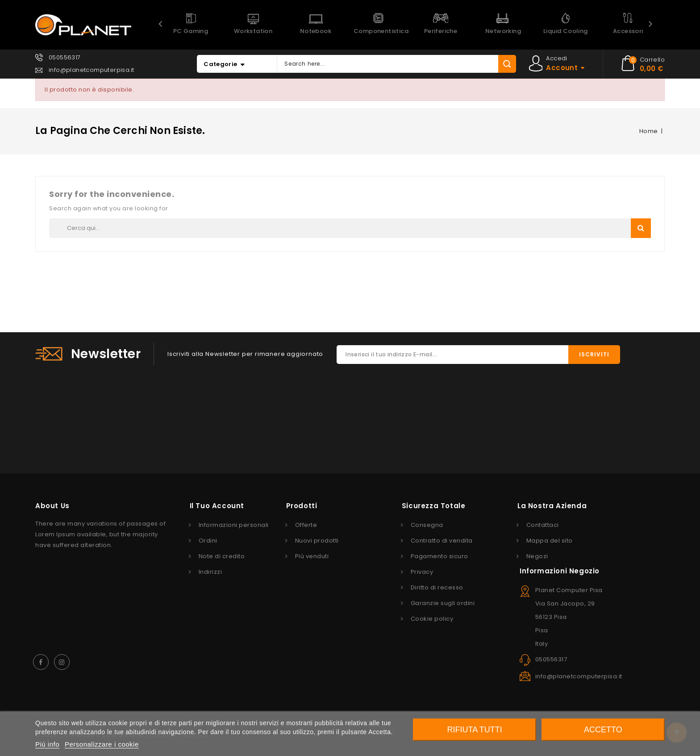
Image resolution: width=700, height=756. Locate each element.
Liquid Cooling (566, 31)
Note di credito (222, 556)
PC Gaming (191, 31)
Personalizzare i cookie (102, 744)
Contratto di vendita (442, 541)
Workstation (253, 31)
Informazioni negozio (560, 571)
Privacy (422, 572)
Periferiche (441, 31)
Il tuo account (217, 506)
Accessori (628, 31)
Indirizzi (210, 572)
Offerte (306, 525)
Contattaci (543, 525)
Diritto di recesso (437, 587)
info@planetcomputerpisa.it (91, 70)
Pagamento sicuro (440, 556)
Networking (503, 31)
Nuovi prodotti (317, 541)
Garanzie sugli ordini (443, 603)
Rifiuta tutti (475, 730)
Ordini (208, 541)
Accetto (603, 730)
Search (641, 228)
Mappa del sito (550, 541)
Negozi (537, 556)
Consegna (427, 525)
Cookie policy (432, 619)
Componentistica (381, 31)
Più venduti (312, 556)
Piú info (47, 744)
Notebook (316, 31)
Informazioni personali (234, 525)
